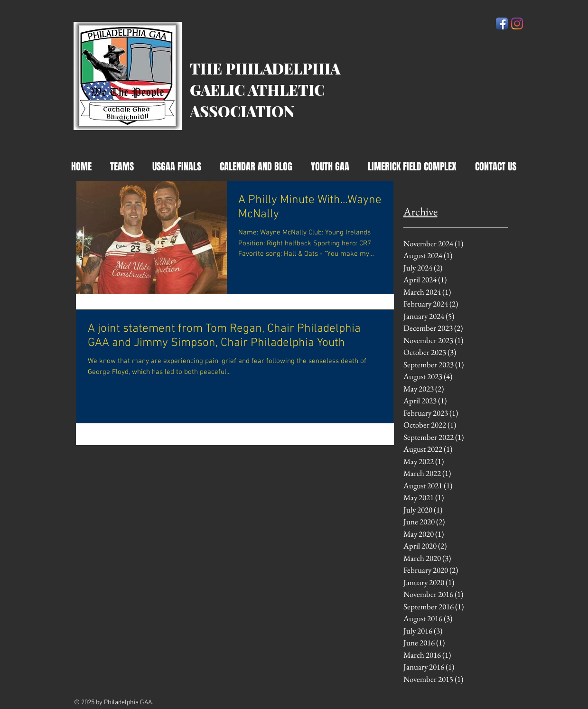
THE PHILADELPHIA (265, 68)
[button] (256, 167)
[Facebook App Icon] (502, 23)
